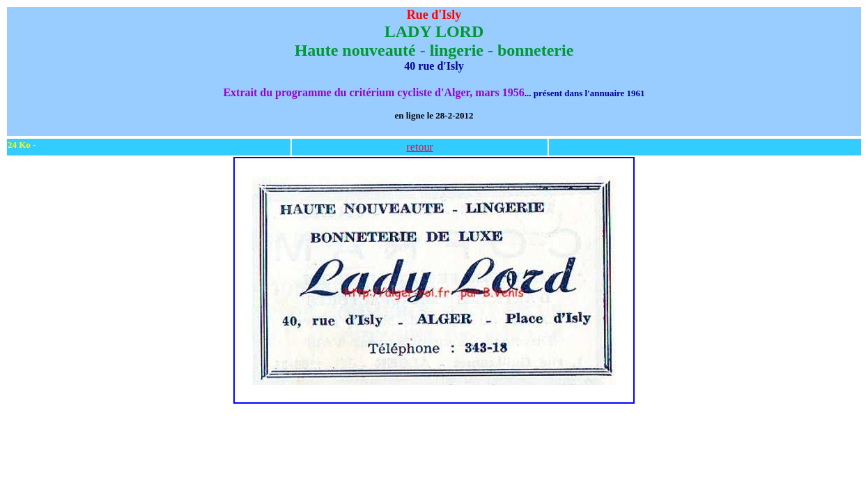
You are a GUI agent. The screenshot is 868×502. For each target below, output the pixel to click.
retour (420, 147)
